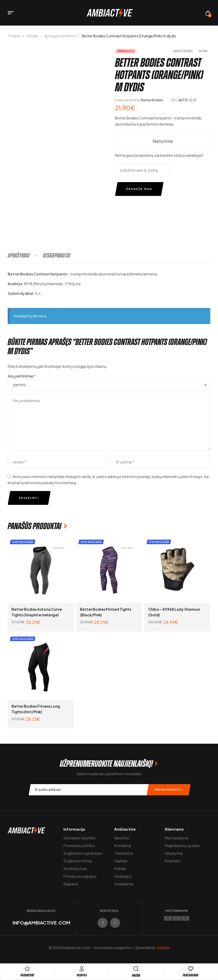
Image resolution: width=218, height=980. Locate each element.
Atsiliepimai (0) (57, 255)
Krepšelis (172, 861)
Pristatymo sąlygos (80, 876)
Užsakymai (174, 853)
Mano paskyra (177, 838)
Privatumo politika (79, 845)
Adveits (163, 948)
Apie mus (122, 838)
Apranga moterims (60, 36)
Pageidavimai (191, 975)
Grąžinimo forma (78, 861)
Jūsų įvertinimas (22, 376)
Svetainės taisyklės (79, 838)
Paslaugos (123, 876)
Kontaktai (123, 845)
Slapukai (71, 884)
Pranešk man (139, 189)
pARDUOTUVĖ (27, 975)
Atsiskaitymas (75, 868)
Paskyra (82, 975)
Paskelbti (29, 498)
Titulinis (14, 36)
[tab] (25, 255)
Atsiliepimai (124, 884)
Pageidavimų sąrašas (182, 845)
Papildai (121, 861)
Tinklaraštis (124, 853)
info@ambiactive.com (41, 923)
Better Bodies (152, 100)
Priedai (32, 36)
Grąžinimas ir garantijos (83, 853)
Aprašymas (19, 255)
